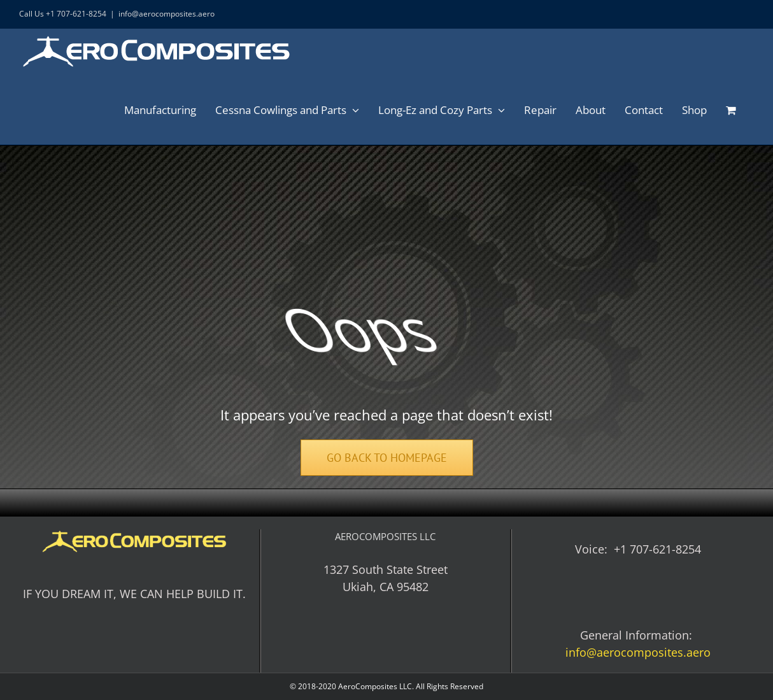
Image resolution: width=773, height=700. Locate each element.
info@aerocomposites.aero (167, 14)
